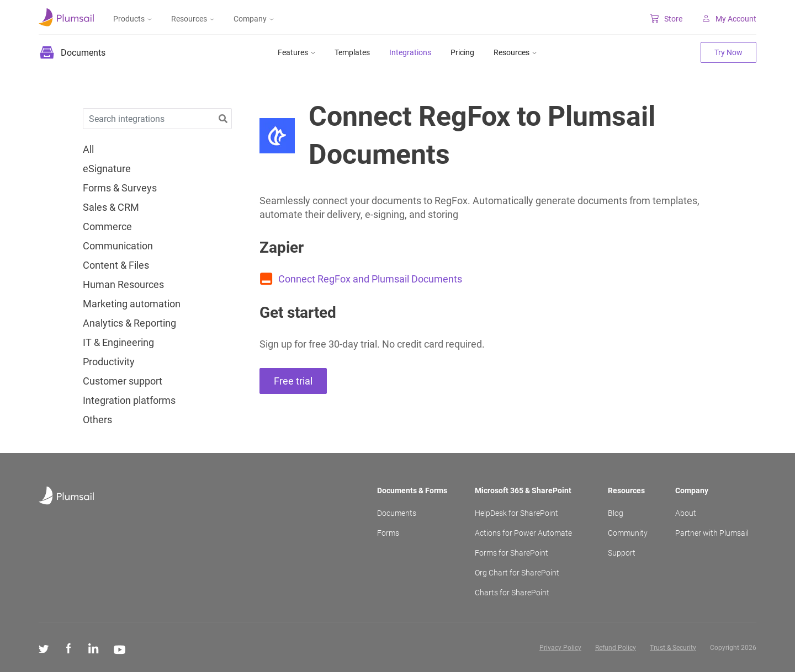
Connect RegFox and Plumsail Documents (370, 279)
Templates (352, 52)
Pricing (462, 52)
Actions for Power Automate (523, 533)
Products (132, 19)
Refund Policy (616, 648)
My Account (729, 19)
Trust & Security (673, 648)
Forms (388, 533)
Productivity (109, 362)
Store (666, 19)
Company (254, 19)
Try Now (728, 52)
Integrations (410, 52)
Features (296, 52)
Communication (118, 246)
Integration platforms (129, 401)
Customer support (123, 381)
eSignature (107, 169)
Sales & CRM (111, 207)
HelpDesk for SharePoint (516, 513)
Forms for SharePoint (512, 553)
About (686, 513)
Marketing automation (132, 304)
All (88, 150)
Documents (397, 513)
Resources (193, 19)
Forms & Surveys (120, 188)
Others (97, 420)
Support (622, 553)
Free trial (293, 381)
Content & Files (116, 265)
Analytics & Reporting (129, 323)
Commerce (107, 227)
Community (628, 533)
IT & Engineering (118, 343)
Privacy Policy (560, 648)
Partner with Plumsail (712, 533)
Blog (616, 513)
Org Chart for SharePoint (517, 573)
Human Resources (123, 285)
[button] (223, 119)
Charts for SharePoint (512, 593)
